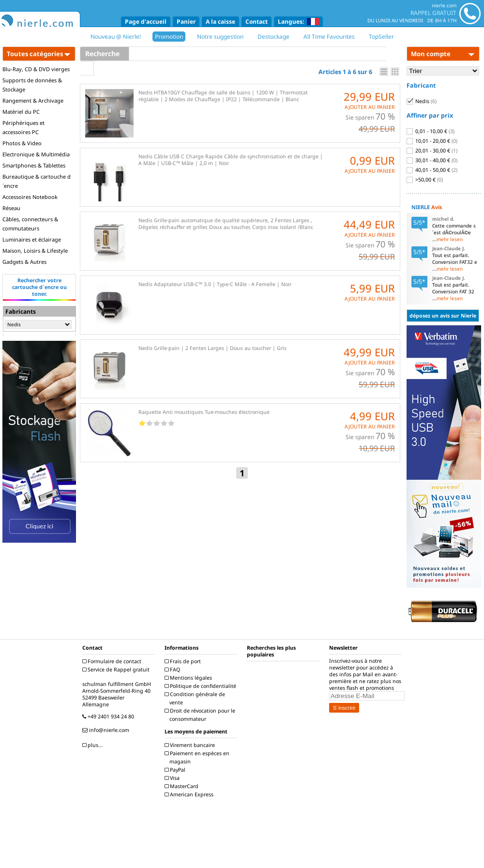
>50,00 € (425, 180)
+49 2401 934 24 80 (109, 716)
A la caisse (220, 22)
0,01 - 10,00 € (431, 131)
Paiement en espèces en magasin (198, 757)
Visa (173, 778)
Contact (257, 22)
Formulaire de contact (113, 661)
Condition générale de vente (196, 698)
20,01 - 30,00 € (432, 151)
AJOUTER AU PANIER (370, 107)
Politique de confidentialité (202, 686)
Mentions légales (189, 678)
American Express (190, 794)
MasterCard (183, 786)
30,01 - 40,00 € (432, 160)
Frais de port (184, 661)
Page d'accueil (146, 22)
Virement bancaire (191, 745)
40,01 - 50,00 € (432, 170)
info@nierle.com (107, 730)
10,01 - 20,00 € (432, 141)
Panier (186, 22)
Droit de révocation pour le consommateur (201, 715)
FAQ (174, 670)
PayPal (176, 770)
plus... (94, 745)
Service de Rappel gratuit (117, 670)
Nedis (422, 101)
